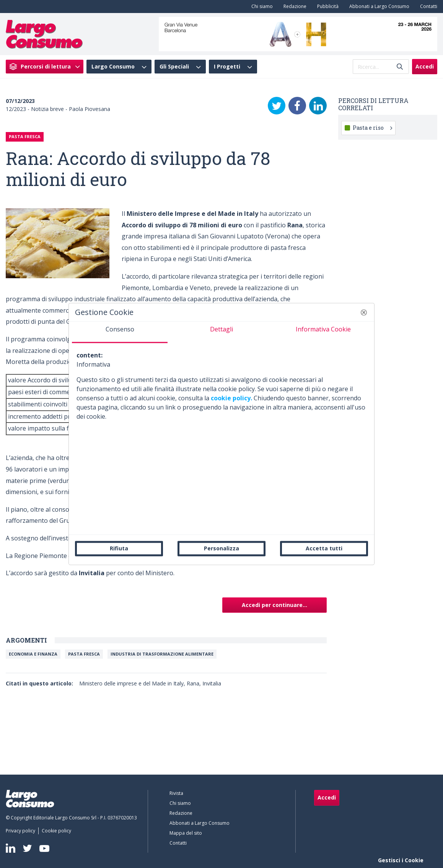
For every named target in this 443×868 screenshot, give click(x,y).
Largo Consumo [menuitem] (113, 67)
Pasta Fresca (84, 654)
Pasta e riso (372, 128)
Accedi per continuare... (274, 605)
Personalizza (221, 548)
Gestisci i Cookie (401, 860)
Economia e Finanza (33, 654)
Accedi (425, 66)
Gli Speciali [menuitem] (174, 67)
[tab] (120, 332)
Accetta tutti (324, 548)
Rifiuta (119, 548)
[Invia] (400, 67)
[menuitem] (261, 7)
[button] (364, 312)
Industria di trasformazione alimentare (162, 654)
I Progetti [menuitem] (227, 67)
